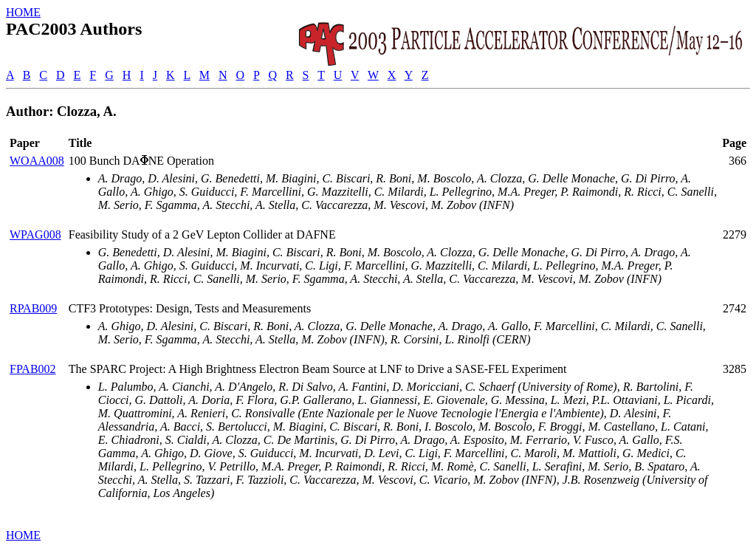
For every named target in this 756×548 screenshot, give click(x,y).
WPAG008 (35, 234)
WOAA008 (37, 161)
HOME (23, 12)
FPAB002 (33, 369)
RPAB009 (33, 308)
